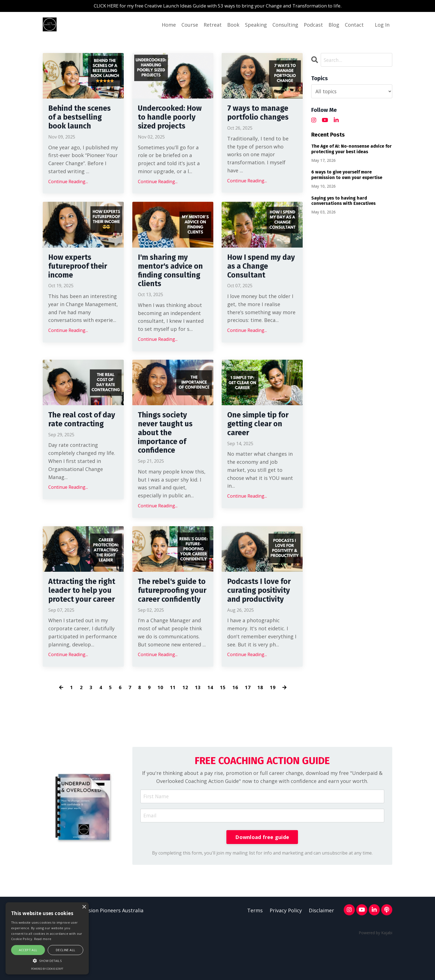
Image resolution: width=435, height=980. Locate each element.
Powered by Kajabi (375, 971)
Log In (382, 25)
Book (233, 25)
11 (173, 725)
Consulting (285, 25)
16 (235, 725)
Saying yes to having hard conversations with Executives (343, 201)
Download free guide (262, 875)
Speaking (256, 25)
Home (169, 25)
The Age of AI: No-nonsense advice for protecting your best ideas (351, 149)
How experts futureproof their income (81, 282)
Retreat (213, 25)
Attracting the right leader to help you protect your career (80, 621)
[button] (47, 961)
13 (198, 725)
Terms (255, 949)
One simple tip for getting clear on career (262, 444)
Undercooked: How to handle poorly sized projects (166, 124)
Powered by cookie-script (47, 969)
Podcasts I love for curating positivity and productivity (256, 621)
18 (260, 725)
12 (185, 725)
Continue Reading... (68, 195)
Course (190, 25)
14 (210, 725)
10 (160, 725)
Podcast (313, 25)
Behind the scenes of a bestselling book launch (81, 124)
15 (223, 725)
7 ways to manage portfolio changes (261, 114)
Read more (43, 939)
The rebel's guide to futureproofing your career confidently (171, 621)
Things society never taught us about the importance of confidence (169, 454)
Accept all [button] (28, 950)
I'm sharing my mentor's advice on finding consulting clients (172, 287)
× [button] (84, 907)
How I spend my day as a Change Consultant (258, 282)
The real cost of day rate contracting (78, 444)
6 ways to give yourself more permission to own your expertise (347, 175)
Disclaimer (321, 949)
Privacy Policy (286, 949)
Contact (354, 25)
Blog (334, 25)
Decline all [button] (65, 950)
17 (248, 725)
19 (273, 725)
